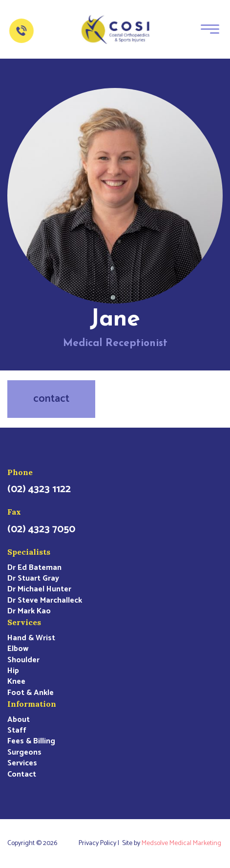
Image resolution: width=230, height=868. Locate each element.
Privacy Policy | (100, 844)
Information (32, 704)
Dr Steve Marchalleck (45, 601)
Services (24, 622)
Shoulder (23, 660)
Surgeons (24, 753)
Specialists (29, 552)
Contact (22, 775)
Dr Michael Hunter (39, 589)
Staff (17, 731)
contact (51, 399)
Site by (172, 844)
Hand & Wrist (31, 638)
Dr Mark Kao (29, 611)
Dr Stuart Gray (33, 579)
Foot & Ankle (31, 693)
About (19, 720)
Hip (13, 671)
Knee (16, 682)
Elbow (18, 649)
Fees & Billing (31, 741)
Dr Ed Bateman (34, 568)
